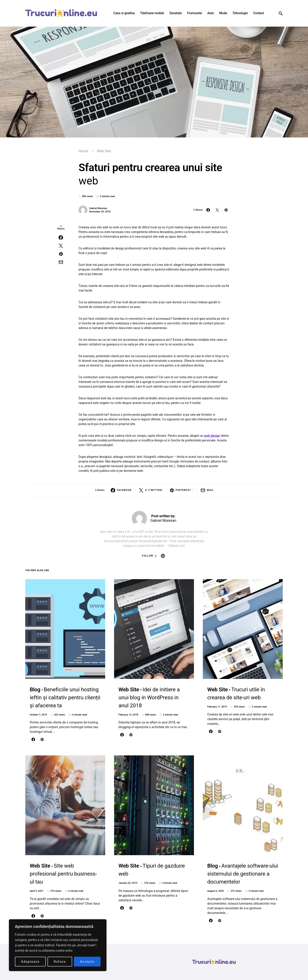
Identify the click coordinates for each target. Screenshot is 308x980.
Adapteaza (30, 962)
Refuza (60, 962)
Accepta (87, 962)
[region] (58, 945)
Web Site (104, 151)
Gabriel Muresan (98, 208)
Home (83, 151)
